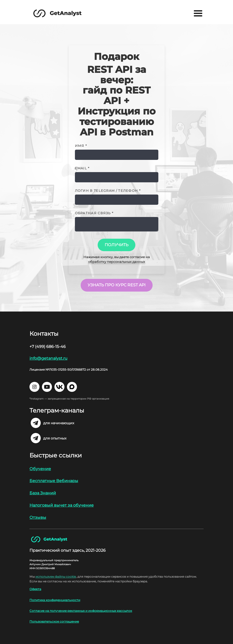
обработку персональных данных (117, 262)
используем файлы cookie (56, 577)
